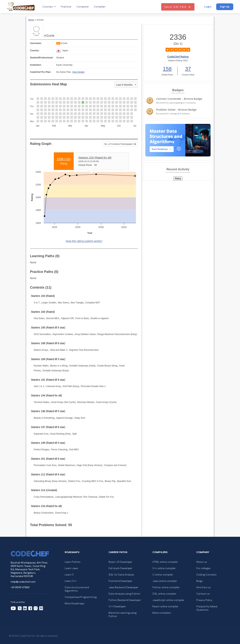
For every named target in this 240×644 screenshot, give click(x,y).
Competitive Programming (81, 597)
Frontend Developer (120, 581)
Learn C (69, 575)
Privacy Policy (204, 600)
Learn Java (71, 568)
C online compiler (163, 575)
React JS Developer (120, 562)
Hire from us (203, 587)
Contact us (203, 594)
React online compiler (165, 607)
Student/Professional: (42, 58)
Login (208, 7)
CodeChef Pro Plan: (41, 72)
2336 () (64, 159)
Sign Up (225, 7)
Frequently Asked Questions (207, 608)
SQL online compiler (164, 594)
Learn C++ (71, 581)
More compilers (162, 613)
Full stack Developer (120, 568)
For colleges (203, 568)
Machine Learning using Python (123, 615)
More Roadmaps (74, 604)
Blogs (199, 581)
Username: (36, 43)
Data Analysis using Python (124, 594)
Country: (35, 51)
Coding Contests (206, 575)
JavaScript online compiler (168, 600)
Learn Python (73, 562)
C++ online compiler (164, 568)
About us (202, 562)
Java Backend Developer (123, 587)
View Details (78, 72)
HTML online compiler (165, 562)
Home (31, 20)
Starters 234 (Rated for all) (95, 157)
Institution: (36, 65)
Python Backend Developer (125, 600)
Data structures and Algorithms (77, 589)
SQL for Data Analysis (121, 575)
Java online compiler (165, 581)
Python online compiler (166, 587)
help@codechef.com (23, 582)
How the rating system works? (84, 241)
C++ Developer (117, 607)
